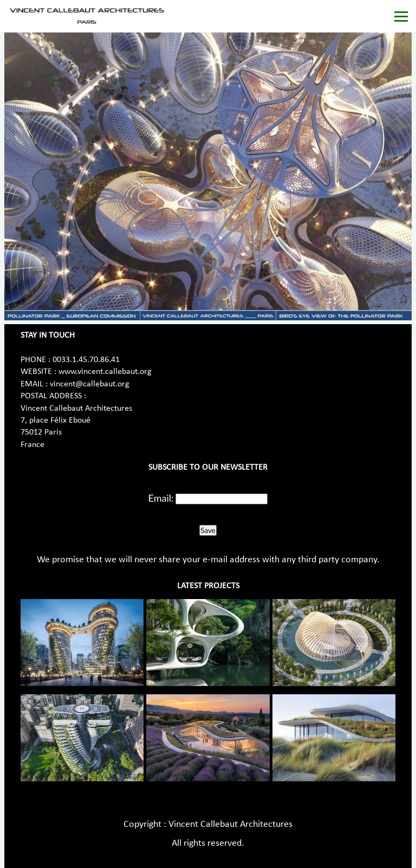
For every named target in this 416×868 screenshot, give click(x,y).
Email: (161, 498)
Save (208, 530)
